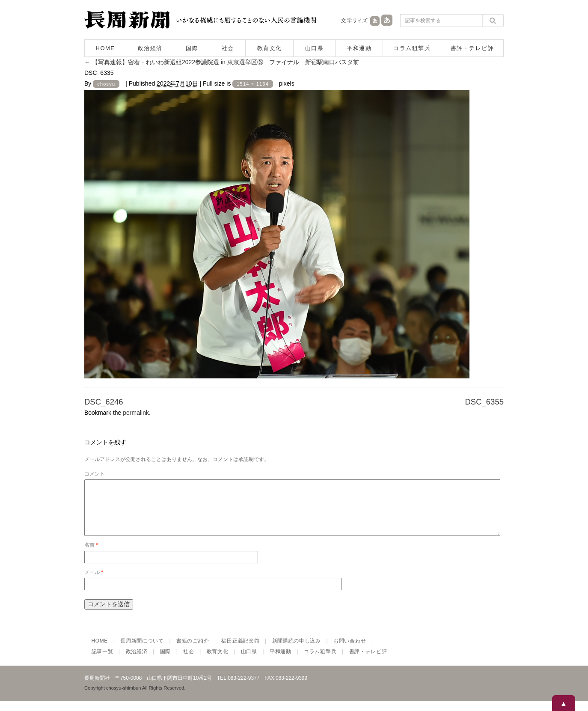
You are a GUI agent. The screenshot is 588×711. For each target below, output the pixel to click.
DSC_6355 (484, 402)
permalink (136, 413)
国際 (192, 48)
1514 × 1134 (253, 84)
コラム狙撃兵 (412, 48)
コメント (95, 474)
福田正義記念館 (240, 651)
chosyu (106, 84)
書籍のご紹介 (193, 651)
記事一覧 (102, 662)
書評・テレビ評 (472, 48)
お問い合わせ (350, 651)
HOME (105, 48)
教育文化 (270, 48)
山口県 (315, 48)
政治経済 (150, 48)
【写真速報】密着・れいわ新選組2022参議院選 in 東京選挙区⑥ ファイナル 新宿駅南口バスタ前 (222, 62)
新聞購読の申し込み (297, 651)
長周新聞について (142, 651)
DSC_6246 (104, 402)
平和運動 (359, 48)
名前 (91, 555)
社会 (228, 48)
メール (94, 583)
